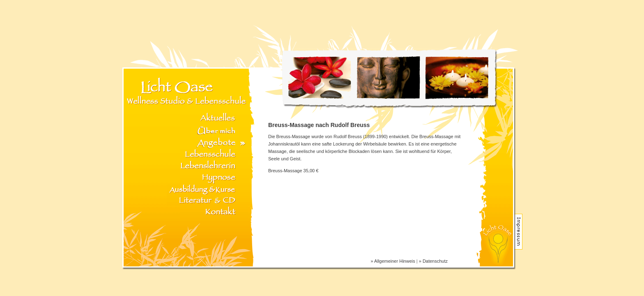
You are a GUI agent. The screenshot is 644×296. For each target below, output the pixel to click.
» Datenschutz (433, 261)
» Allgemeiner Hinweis (393, 261)
